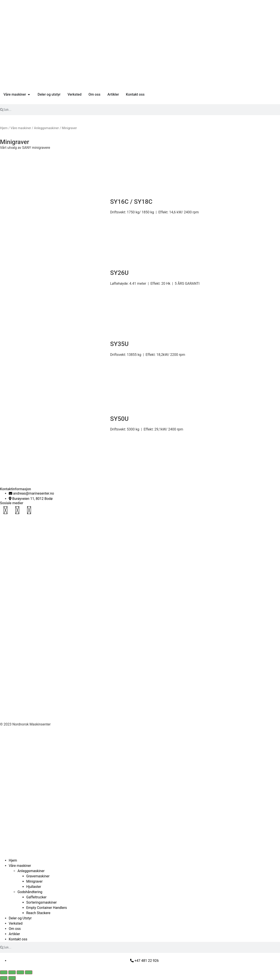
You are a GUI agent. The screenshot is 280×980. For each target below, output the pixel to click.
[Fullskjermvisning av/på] (12, 972)
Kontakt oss (18, 939)
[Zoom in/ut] (4, 972)
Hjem (4, 128)
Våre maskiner (21, 128)
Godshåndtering (30, 892)
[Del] (20, 972)
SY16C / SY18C (131, 202)
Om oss (15, 929)
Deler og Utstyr (20, 918)
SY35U (119, 344)
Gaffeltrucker (36, 897)
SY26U (119, 273)
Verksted (16, 923)
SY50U (119, 419)
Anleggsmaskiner (46, 128)
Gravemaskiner (38, 876)
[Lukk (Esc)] (29, 972)
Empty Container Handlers (47, 908)
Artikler (14, 934)
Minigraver (34, 881)
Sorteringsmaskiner (41, 902)
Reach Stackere (38, 913)
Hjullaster (34, 887)
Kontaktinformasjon (16, 489)
